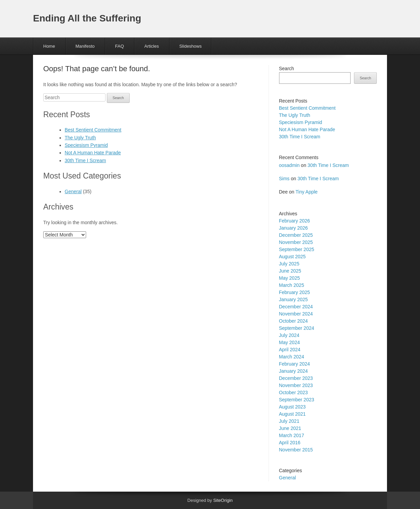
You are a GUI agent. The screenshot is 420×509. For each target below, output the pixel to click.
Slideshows (191, 46)
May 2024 (289, 342)
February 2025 (295, 292)
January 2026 (294, 228)
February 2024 (295, 364)
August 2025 (293, 257)
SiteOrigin (223, 500)
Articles (152, 46)
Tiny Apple (306, 192)
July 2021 (289, 421)
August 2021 (293, 414)
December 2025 (296, 235)
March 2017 (292, 435)
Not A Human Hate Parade (93, 153)
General (73, 191)
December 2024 (296, 307)
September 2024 (297, 328)
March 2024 (292, 357)
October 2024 (294, 321)
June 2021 (290, 428)
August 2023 (293, 407)
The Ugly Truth (80, 138)
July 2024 (289, 335)
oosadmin (289, 165)
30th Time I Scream (85, 160)
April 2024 (290, 350)
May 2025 (289, 278)
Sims (284, 179)
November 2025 (296, 242)
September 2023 (297, 400)
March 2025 (292, 285)
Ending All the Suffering (87, 18)
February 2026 (295, 221)
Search (287, 68)
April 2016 (290, 443)
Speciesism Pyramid (86, 145)
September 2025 (297, 249)
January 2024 (294, 371)
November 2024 (296, 314)
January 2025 (294, 299)
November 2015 (296, 450)
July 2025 (289, 264)
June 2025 (290, 271)
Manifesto (85, 46)
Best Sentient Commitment (93, 130)
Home (49, 46)
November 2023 (296, 385)
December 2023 (296, 378)
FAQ (119, 46)
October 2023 (294, 392)
